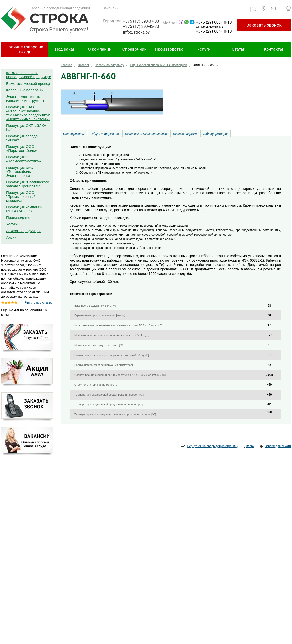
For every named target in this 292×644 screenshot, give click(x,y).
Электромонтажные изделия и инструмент (25, 99)
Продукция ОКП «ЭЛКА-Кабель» (27, 128)
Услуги (204, 49)
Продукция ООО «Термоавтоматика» (24, 159)
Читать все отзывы (39, 302)
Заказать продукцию (24, 231)
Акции (11, 237)
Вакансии (110, 8)
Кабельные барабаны (25, 90)
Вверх (249, 446)
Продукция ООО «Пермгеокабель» (22, 149)
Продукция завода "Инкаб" (22, 138)
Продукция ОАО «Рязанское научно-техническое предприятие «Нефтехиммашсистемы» (28, 113)
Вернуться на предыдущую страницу (210, 446)
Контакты (273, 49)
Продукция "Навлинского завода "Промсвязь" (28, 184)
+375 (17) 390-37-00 (141, 21)
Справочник (134, 49)
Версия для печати (275, 446)
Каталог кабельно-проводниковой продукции (29, 75)
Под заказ (65, 49)
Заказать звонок (264, 25)
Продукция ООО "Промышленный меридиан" (21, 197)
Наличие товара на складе (24, 49)
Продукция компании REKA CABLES (24, 209)
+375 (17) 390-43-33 (141, 27)
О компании (100, 49)
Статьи (239, 49)
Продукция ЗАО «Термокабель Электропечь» (20, 172)
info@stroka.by (136, 32)
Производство (169, 49)
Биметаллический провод (28, 83)
